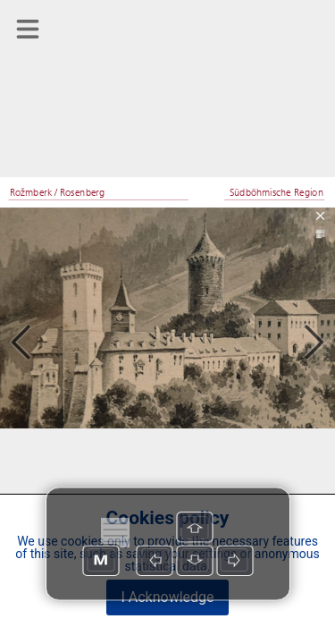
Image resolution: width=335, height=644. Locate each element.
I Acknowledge (167, 597)
